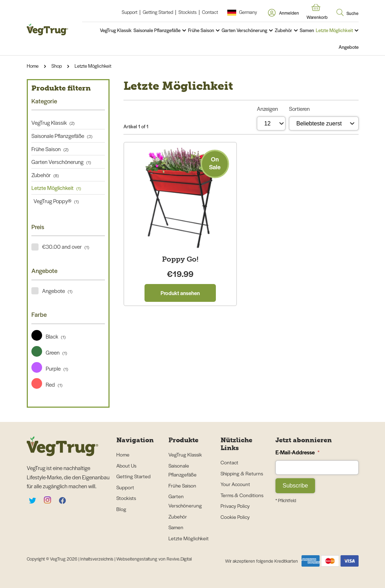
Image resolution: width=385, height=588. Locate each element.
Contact (210, 12)
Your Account (235, 484)
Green (49, 352)
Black (49, 336)
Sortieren (299, 109)
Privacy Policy (235, 506)
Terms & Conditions (242, 495)
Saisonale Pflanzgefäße (157, 30)
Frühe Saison (201, 30)
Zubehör (283, 30)
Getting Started (158, 12)
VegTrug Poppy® (55, 201)
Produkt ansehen (180, 293)
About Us (126, 465)
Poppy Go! (180, 259)
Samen (307, 30)
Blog (121, 509)
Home (33, 66)
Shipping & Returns (242, 473)
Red (47, 384)
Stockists (188, 12)
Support (130, 12)
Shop (57, 66)
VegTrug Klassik (116, 30)
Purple (50, 368)
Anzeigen (267, 109)
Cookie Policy (235, 517)
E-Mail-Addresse (297, 452)
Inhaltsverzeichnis (97, 559)
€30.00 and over (66, 246)
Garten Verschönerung (244, 30)
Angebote (349, 47)
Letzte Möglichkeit (334, 30)
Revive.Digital (179, 559)
